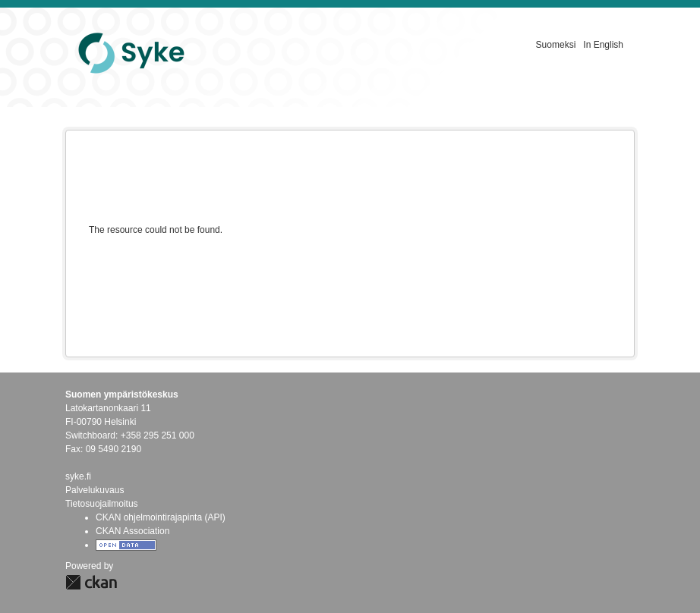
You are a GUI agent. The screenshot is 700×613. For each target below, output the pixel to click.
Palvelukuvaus (95, 490)
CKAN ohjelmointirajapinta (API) (161, 517)
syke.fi (78, 476)
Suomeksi (556, 45)
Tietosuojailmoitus (102, 504)
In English (603, 45)
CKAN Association (132, 531)
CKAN (91, 582)
